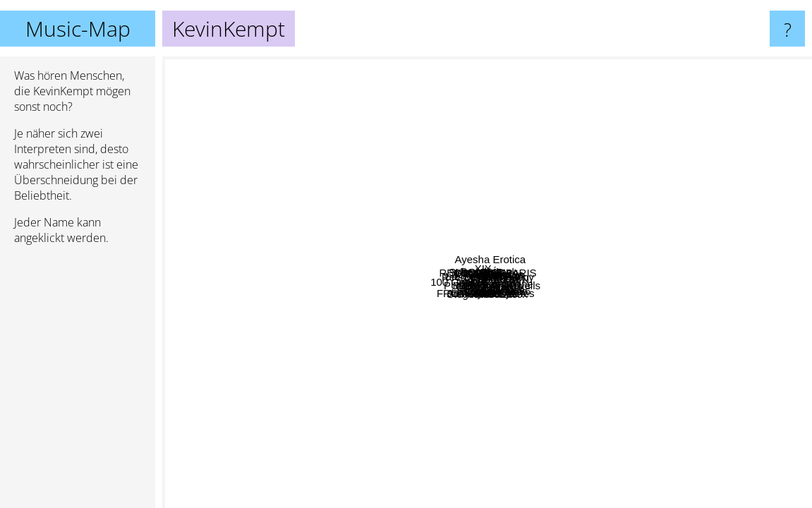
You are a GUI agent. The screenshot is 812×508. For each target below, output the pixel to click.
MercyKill (281, 326)
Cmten (500, 308)
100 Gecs (321, 307)
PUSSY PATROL (371, 378)
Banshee (542, 173)
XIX (387, 202)
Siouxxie (556, 264)
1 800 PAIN (502, 262)
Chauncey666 (508, 237)
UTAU (658, 103)
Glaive (378, 404)
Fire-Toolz (469, 367)
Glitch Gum (510, 323)
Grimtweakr (714, 386)
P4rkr (475, 354)
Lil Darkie (310, 339)
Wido (733, 368)
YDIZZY (608, 410)
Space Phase (422, 68)
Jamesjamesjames (440, 498)
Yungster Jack (545, 224)
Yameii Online (651, 333)
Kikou (488, 144)
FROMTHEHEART (422, 409)
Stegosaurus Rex (443, 340)
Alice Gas (616, 362)
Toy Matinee (487, 492)
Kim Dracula (628, 230)
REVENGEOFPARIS (443, 173)
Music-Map (78, 29)
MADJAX (662, 190)
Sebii (452, 381)
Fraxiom (565, 395)
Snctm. (316, 448)
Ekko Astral (351, 438)
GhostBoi (375, 165)
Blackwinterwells (530, 350)
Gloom (384, 149)
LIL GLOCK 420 (303, 193)
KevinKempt (487, 283)
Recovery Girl (387, 262)
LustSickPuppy (537, 213)
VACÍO (492, 91)
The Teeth (731, 161)
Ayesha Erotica (572, 102)
